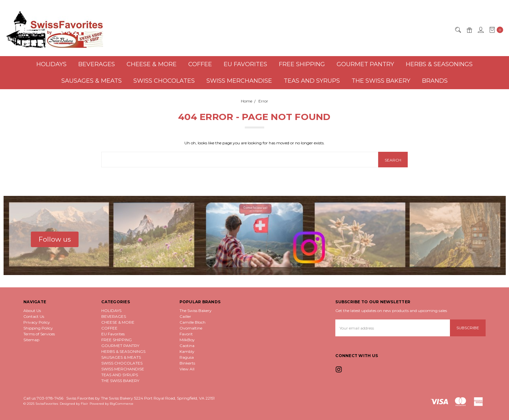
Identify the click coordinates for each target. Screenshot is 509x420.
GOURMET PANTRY (365, 64)
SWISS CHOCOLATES (164, 81)
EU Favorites (245, 64)
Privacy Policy (37, 322)
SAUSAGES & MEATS (92, 81)
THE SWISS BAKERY (381, 81)
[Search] (458, 30)
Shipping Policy (38, 328)
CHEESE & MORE (152, 64)
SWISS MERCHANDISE (239, 81)
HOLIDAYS (51, 64)
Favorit (186, 334)
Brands (435, 81)
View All (187, 369)
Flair (84, 404)
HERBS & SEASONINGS (439, 64)
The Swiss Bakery (196, 311)
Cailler (185, 316)
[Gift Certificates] (469, 30)
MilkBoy (187, 340)
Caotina (187, 346)
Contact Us (34, 316)
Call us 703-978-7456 (43, 398)
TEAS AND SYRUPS (312, 81)
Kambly (187, 351)
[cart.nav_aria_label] (495, 30)
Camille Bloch (192, 322)
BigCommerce (122, 404)
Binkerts (187, 363)
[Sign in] (480, 30)
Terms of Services (39, 334)
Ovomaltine (191, 328)
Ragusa (187, 357)
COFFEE (200, 64)
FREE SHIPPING (302, 64)
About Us (32, 311)
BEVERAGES (97, 64)
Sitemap (31, 340)
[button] (55, 239)
